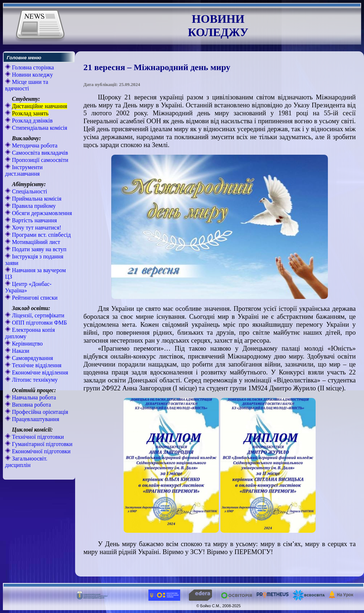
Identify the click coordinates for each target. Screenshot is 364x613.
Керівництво (27, 344)
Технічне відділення (36, 365)
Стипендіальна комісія (39, 128)
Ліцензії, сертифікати (37, 315)
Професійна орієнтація (39, 412)
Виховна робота (31, 405)
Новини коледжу (32, 75)
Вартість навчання (34, 220)
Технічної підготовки (37, 437)
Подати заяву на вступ (38, 249)
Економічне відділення (39, 372)
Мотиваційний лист (35, 242)
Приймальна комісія (36, 199)
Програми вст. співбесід (41, 235)
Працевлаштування (35, 419)
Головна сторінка (32, 67)
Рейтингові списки (34, 298)
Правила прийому (33, 206)
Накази (20, 351)
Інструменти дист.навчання (24, 170)
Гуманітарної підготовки (42, 444)
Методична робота (34, 145)
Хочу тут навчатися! (36, 228)
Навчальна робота (33, 397)
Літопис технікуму (34, 380)
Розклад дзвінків (32, 121)
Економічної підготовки (40, 451)
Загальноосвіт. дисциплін (26, 462)
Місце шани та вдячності (27, 85)
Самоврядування (32, 358)
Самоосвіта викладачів (39, 153)
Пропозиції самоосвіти (39, 160)
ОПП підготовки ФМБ (39, 323)
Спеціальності (29, 191)
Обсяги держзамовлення (41, 213)
